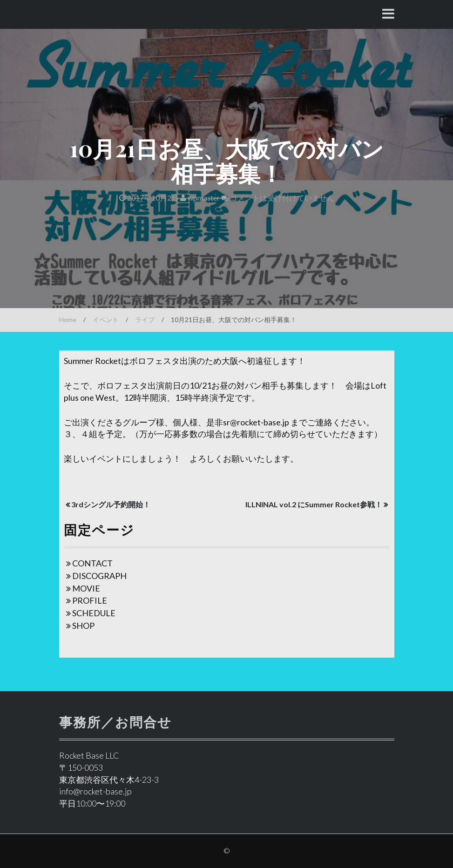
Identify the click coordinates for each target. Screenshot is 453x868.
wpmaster (200, 198)
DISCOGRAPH (99, 576)
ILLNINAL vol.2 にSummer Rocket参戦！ (314, 504)
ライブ (145, 320)
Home (68, 320)
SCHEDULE (94, 613)
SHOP (83, 626)
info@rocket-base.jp (95, 791)
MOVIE (86, 588)
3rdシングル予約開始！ (111, 504)
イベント (106, 320)
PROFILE (90, 600)
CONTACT (92, 563)
